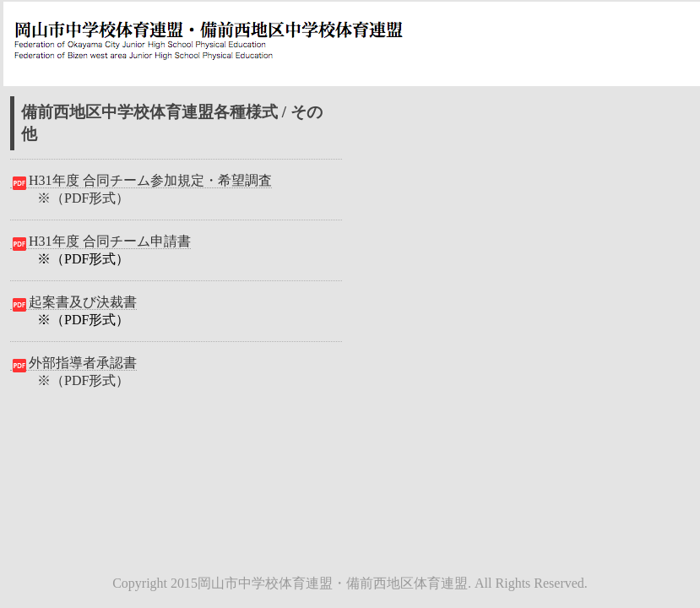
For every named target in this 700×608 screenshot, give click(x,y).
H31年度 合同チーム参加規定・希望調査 (141, 181)
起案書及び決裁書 (73, 302)
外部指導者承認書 (73, 363)
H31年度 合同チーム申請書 (100, 242)
